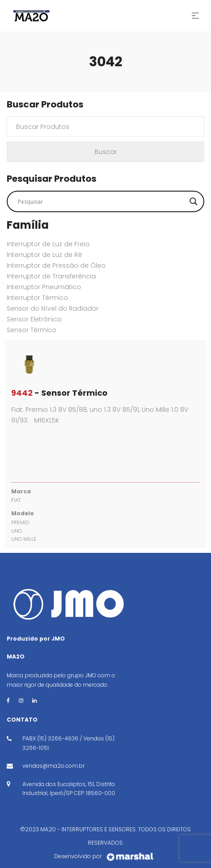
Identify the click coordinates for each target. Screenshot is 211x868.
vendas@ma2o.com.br (54, 766)
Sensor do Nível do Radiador (53, 308)
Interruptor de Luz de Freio (48, 244)
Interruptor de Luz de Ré (44, 255)
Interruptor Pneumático (44, 287)
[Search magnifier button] (194, 201)
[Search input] (101, 201)
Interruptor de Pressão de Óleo (56, 265)
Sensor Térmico (32, 330)
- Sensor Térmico (59, 393)
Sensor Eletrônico (34, 319)
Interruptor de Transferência (51, 276)
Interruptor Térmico (37, 298)
